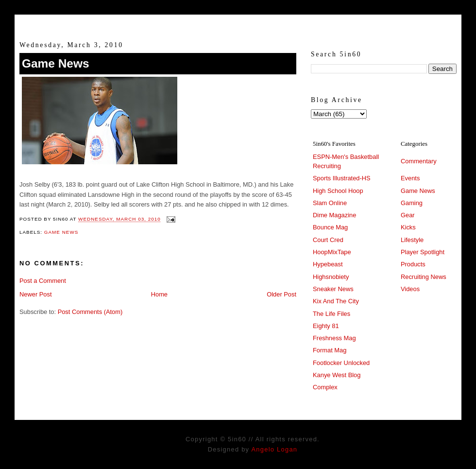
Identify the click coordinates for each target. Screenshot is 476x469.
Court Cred (328, 240)
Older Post (281, 294)
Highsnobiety (331, 277)
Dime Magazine (334, 215)
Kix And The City (336, 301)
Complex (325, 387)
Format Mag (330, 350)
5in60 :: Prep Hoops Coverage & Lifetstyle (238, 23)
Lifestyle (412, 240)
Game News (56, 63)
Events (410, 178)
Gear (408, 215)
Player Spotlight (423, 252)
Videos (410, 289)
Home (159, 294)
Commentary (419, 161)
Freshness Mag (334, 338)
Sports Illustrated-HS (342, 178)
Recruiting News (424, 277)
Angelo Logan (274, 449)
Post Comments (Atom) (90, 312)
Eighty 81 (326, 326)
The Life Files (331, 314)
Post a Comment (43, 281)
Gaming (412, 203)
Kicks (408, 227)
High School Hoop (338, 191)
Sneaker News (333, 289)
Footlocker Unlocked (341, 363)
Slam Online (330, 203)
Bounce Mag (330, 227)
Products (413, 264)
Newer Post (35, 294)
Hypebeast (328, 264)
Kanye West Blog (337, 375)
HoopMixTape (332, 252)
